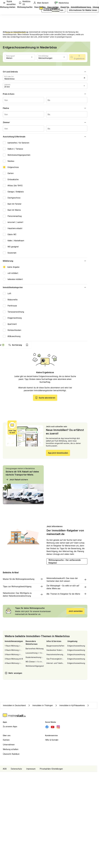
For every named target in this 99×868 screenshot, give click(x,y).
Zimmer (45, 122)
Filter (54, 345)
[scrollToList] (77, 57)
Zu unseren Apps (10, 727)
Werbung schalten (11, 750)
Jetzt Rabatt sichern (17, 480)
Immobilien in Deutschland (14, 706)
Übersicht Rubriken (11, 755)
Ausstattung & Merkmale (45, 137)
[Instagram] (58, 728)
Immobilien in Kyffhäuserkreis (70, 706)
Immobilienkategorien (45, 287)
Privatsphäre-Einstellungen (51, 770)
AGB (5, 770)
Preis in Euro (45, 94)
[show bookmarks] (83, 345)
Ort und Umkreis (45, 72)
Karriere (6, 741)
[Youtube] (53, 728)
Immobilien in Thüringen (40, 706)
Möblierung (45, 261)
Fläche (45, 108)
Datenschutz (16, 770)
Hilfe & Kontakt (52, 741)
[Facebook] (47, 728)
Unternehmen (9, 745)
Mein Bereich (41, 3)
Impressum (31, 770)
